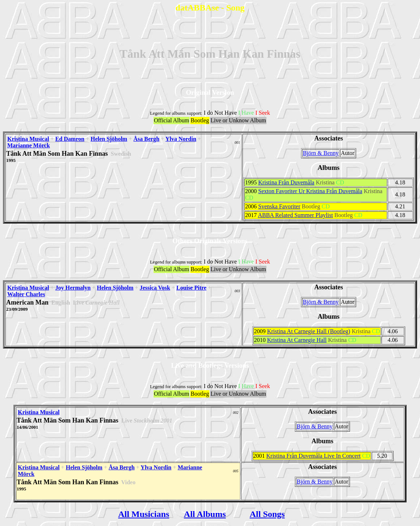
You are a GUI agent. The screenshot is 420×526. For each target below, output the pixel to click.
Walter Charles (26, 294)
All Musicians (144, 514)
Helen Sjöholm (109, 139)
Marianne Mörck (28, 145)
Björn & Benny (321, 153)
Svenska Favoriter (279, 206)
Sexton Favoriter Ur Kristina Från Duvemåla (310, 191)
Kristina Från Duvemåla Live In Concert (314, 456)
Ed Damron (70, 139)
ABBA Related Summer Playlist (295, 215)
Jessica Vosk (155, 288)
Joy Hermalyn (73, 288)
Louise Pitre (191, 288)
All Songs (267, 514)
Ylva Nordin (181, 139)
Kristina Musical (28, 139)
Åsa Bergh (147, 139)
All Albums (205, 514)
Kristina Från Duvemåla (286, 182)
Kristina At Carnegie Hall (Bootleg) (309, 331)
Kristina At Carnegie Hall (297, 340)
